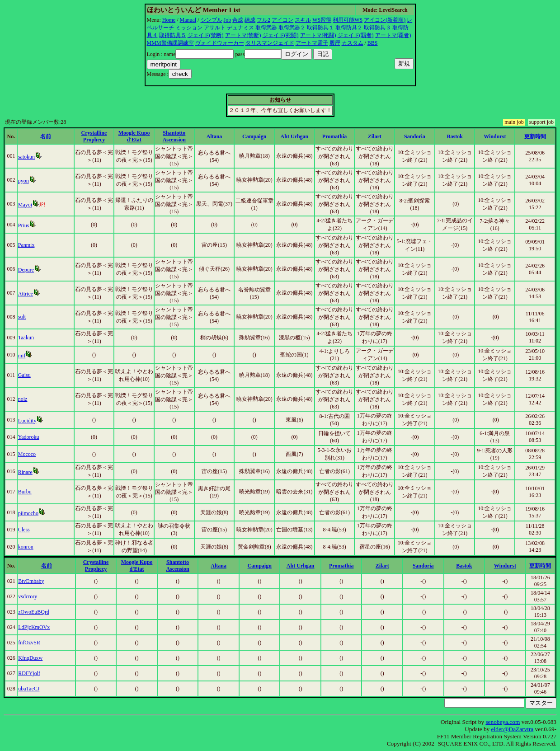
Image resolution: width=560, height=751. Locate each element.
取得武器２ (292, 28)
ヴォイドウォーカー (220, 43)
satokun (26, 157)
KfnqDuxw (30, 658)
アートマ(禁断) (243, 35)
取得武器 (266, 28)
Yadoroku (29, 437)
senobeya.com (503, 722)
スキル (303, 20)
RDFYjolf (29, 673)
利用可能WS (348, 20)
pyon (24, 181)
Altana (214, 136)
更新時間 (535, 136)
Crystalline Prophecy (94, 136)
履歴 (335, 43)
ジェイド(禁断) (206, 35)
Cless (24, 530)
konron (26, 547)
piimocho (28, 513)
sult (22, 317)
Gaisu (24, 375)
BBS (373, 43)
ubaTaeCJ (29, 689)
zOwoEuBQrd (34, 612)
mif (22, 356)
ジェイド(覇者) (356, 35)
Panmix (26, 245)
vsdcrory (28, 596)
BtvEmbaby (31, 581)
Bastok (454, 136)
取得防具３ (377, 28)
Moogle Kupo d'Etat (134, 136)
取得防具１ (320, 28)
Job (228, 20)
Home (169, 20)
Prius (24, 225)
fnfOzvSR (29, 643)
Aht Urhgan (295, 136)
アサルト (215, 28)
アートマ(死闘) (318, 35)
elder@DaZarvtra (513, 729)
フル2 (264, 20)
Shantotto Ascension (174, 136)
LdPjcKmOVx (34, 627)
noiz (23, 399)
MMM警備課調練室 (170, 43)
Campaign (254, 136)
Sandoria (415, 136)
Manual (188, 20)
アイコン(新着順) (385, 20)
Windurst (495, 136)
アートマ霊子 (312, 43)
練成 (250, 20)
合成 (238, 20)
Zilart (375, 136)
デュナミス (240, 28)
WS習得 (322, 20)
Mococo (27, 454)
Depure (26, 270)
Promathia (334, 136)
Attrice (26, 294)
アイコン (282, 20)
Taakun (26, 338)
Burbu (25, 492)
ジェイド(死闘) (281, 35)
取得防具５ (173, 35)
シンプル (212, 20)
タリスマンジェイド (270, 43)
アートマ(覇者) (393, 35)
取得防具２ (349, 28)
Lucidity (27, 421)
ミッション (189, 28)
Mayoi (25, 205)
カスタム (353, 43)
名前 (46, 136)
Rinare (25, 472)
